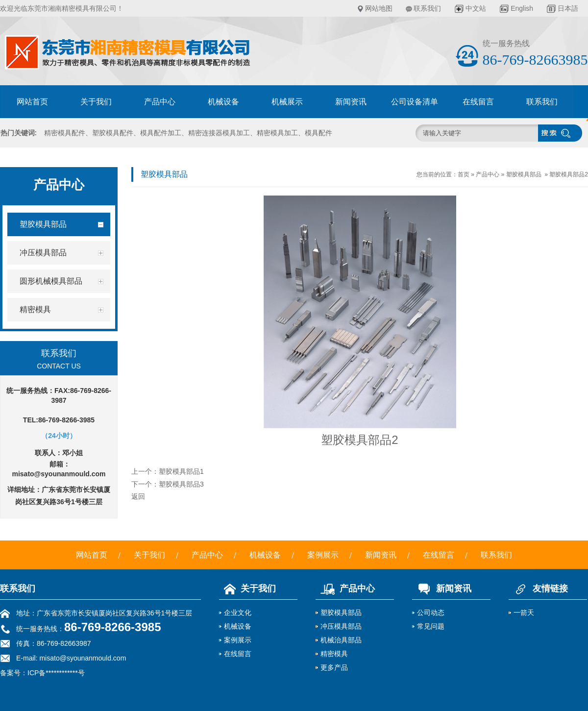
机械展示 (287, 102)
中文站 (476, 8)
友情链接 (538, 588)
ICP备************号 (56, 673)
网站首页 (32, 102)
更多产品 (334, 667)
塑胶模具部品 (524, 174)
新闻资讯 (351, 102)
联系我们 (427, 8)
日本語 (568, 8)
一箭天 (524, 613)
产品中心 (160, 102)
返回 (138, 496)
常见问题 (431, 626)
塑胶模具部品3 (181, 484)
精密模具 (334, 654)
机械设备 (223, 102)
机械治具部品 (341, 640)
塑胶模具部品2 (569, 174)
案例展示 (323, 555)
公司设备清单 (415, 102)
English (522, 8)
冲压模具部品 (341, 626)
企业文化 (238, 613)
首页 (464, 174)
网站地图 (379, 8)
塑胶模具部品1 (181, 471)
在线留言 (478, 102)
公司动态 (431, 613)
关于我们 (96, 102)
